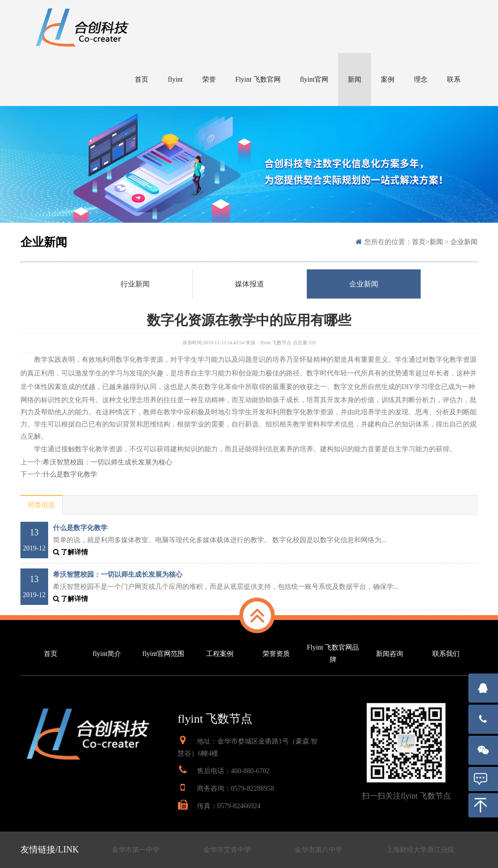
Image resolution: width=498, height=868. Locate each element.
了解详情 (71, 552)
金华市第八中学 (319, 850)
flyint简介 (107, 654)
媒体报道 (249, 284)
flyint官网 (314, 80)
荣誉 (209, 80)
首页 (142, 80)
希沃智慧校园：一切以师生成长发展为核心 (107, 462)
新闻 (355, 80)
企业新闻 (464, 242)
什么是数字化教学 (70, 474)
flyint (175, 80)
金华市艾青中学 (227, 850)
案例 (388, 80)
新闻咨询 (390, 654)
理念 (421, 80)
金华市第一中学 (136, 850)
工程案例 (220, 654)
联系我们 (446, 654)
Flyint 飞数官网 (258, 80)
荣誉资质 (276, 654)
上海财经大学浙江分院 (420, 850)
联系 (454, 80)
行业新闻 (135, 284)
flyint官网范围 (163, 654)
